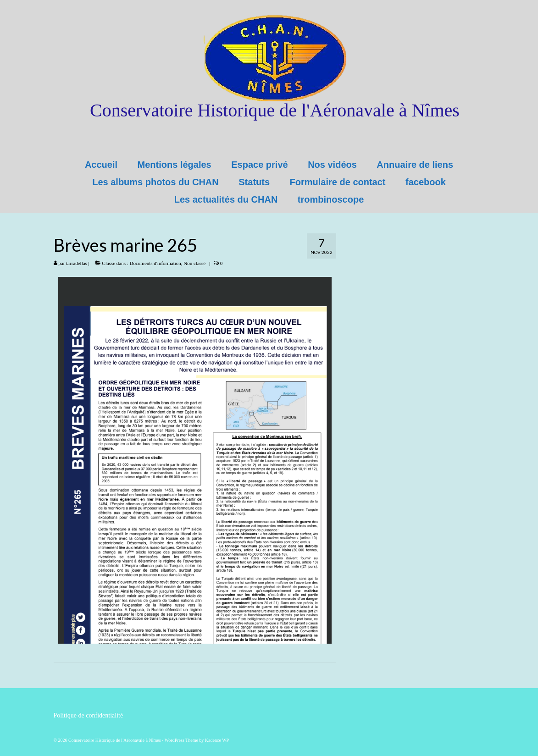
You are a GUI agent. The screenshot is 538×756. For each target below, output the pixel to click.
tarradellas (77, 263)
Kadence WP (217, 740)
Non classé (194, 263)
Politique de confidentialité (89, 715)
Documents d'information (155, 263)
